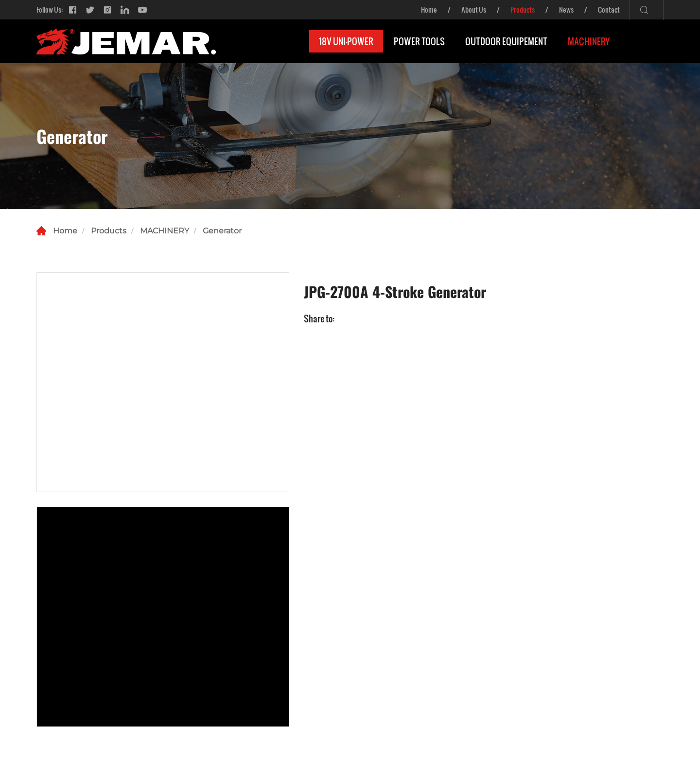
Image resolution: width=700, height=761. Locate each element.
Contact (609, 9)
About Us (474, 9)
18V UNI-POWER (346, 41)
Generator (222, 231)
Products (523, 9)
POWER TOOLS (419, 41)
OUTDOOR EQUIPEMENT (506, 41)
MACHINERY (589, 41)
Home (429, 9)
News (566, 9)
